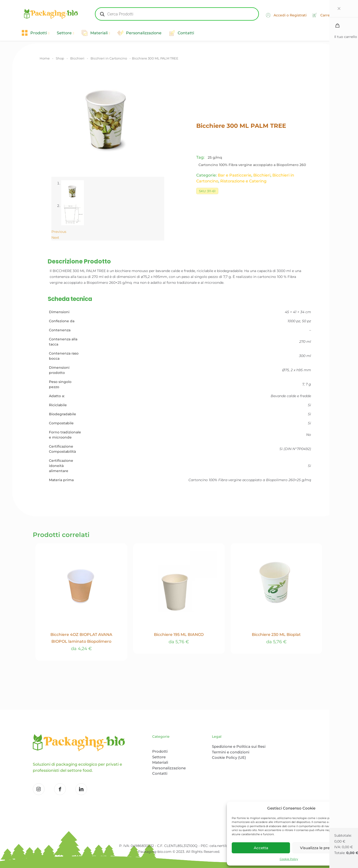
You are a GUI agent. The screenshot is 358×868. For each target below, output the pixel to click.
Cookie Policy (289, 859)
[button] (348, 808)
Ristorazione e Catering (243, 181)
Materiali (160, 762)
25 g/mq (215, 157)
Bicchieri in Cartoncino (109, 58)
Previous (59, 232)
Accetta (261, 848)
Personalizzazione (169, 768)
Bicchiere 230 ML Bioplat (276, 635)
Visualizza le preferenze (322, 848)
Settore (159, 757)
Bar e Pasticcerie (235, 175)
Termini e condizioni (231, 752)
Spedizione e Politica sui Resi (239, 746)
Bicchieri (77, 58)
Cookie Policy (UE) (229, 757)
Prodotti (160, 751)
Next (55, 238)
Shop (60, 58)
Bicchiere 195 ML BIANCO (179, 635)
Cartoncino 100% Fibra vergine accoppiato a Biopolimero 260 (252, 165)
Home (45, 58)
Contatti (160, 773)
